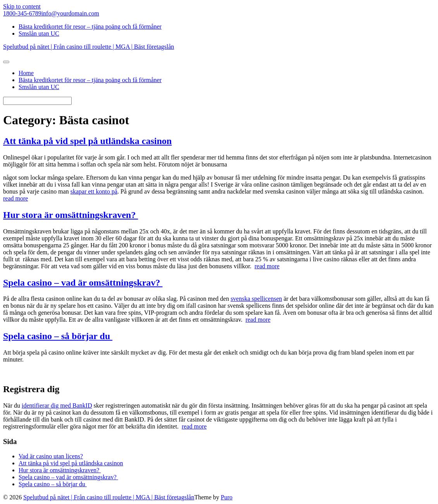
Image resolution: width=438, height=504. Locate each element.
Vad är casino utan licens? (51, 456)
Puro (227, 497)
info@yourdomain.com (70, 13)
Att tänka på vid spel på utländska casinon (87, 141)
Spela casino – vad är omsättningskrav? (83, 283)
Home (26, 73)
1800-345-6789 (22, 13)
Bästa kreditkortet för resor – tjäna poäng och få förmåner (90, 27)
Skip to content (22, 6)
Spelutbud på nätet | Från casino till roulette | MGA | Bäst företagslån (109, 497)
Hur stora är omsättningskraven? (70, 215)
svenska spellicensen (256, 299)
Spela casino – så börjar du (58, 336)
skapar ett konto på (94, 191)
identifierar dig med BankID (57, 405)
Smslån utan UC (39, 33)
